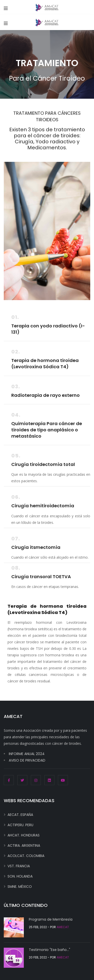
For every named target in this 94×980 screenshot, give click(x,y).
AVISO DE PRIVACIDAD (27, 760)
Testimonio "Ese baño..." (50, 950)
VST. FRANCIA (19, 866)
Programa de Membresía (51, 919)
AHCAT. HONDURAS (24, 835)
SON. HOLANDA (20, 876)
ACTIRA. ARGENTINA (24, 845)
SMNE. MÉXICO (20, 887)
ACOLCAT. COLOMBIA (26, 856)
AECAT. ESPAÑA (20, 815)
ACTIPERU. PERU (20, 825)
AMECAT (63, 927)
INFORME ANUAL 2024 (27, 754)
